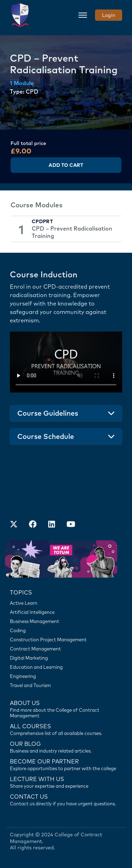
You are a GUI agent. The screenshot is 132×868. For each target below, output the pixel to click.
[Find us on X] (14, 525)
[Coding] (66, 630)
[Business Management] (66, 621)
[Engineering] (66, 676)
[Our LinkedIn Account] (52, 525)
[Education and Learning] (66, 667)
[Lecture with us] (66, 782)
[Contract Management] (66, 649)
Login (109, 15)
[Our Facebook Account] (33, 525)
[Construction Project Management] (66, 640)
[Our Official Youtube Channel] (71, 525)
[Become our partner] (66, 764)
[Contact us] (66, 747)
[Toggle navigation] (83, 15)
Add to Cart (66, 165)
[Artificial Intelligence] (66, 612)
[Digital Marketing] (66, 658)
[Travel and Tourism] (66, 685)
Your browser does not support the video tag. (66, 362)
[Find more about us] (66, 709)
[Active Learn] (66, 603)
